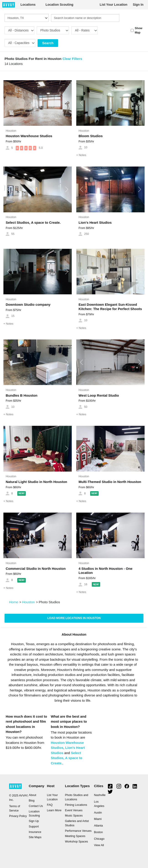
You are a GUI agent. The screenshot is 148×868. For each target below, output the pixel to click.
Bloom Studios (91, 136)
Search (48, 43)
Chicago (99, 839)
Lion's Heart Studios (95, 222)
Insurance (35, 832)
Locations (28, 5)
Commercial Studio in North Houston (36, 569)
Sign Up (34, 821)
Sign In (138, 5)
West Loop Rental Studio (99, 395)
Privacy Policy (18, 816)
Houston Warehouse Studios (29, 136)
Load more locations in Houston (74, 618)
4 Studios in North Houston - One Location (106, 571)
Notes (81, 155)
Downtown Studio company (28, 304)
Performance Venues (78, 831)
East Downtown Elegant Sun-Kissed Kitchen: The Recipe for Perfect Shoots (110, 307)
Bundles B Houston (22, 395)
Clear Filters (72, 59)
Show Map (139, 30)
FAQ (50, 805)
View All (99, 845)
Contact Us (36, 806)
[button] (9, 103)
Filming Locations (76, 805)
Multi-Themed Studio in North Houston (110, 482)
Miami (98, 819)
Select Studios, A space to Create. (33, 222)
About (32, 795)
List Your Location (114, 5)
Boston (98, 832)
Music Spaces (74, 816)
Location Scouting (59, 5)
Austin (98, 813)
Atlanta (98, 826)
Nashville (100, 795)
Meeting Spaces (75, 836)
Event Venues (74, 810)
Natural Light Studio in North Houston (36, 482)
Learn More (54, 810)
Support (34, 827)
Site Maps (35, 837)
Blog (32, 801)
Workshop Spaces (76, 842)
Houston (11, 131)
